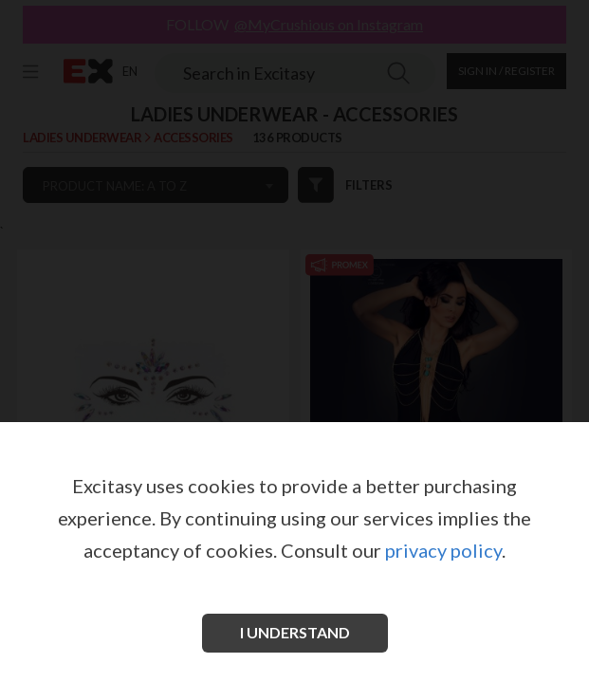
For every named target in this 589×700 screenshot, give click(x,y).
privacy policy (443, 550)
